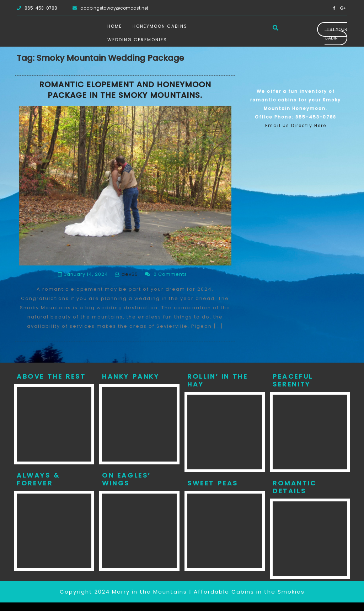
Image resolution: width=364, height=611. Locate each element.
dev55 (130, 274)
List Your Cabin (336, 34)
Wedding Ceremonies (137, 40)
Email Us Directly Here (296, 125)
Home (115, 26)
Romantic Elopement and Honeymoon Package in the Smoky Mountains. (125, 90)
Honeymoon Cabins (160, 26)
